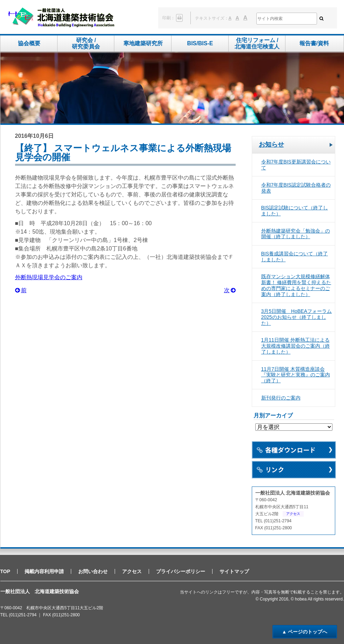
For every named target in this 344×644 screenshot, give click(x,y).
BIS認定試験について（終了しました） (295, 211)
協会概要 (29, 43)
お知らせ (271, 145)
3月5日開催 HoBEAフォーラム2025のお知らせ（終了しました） (296, 317)
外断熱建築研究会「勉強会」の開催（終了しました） (296, 234)
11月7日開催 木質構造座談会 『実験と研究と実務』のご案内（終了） (296, 375)
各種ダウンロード (294, 450)
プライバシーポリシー (181, 571)
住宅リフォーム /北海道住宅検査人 (257, 43)
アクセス (293, 514)
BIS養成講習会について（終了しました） (295, 257)
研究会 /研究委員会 (86, 43)
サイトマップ (234, 571)
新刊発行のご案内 (281, 398)
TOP (5, 571)
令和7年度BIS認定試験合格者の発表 (296, 188)
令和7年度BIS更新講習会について (296, 165)
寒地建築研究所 (143, 43)
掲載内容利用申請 (44, 571)
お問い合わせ (93, 571)
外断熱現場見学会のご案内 (49, 277)
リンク (294, 470)
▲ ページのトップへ (305, 632)
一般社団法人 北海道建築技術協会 (61, 18)
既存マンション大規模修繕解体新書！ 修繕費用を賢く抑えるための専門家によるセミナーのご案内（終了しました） (296, 285)
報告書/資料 (314, 43)
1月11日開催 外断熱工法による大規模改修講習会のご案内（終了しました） (296, 346)
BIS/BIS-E (200, 43)
